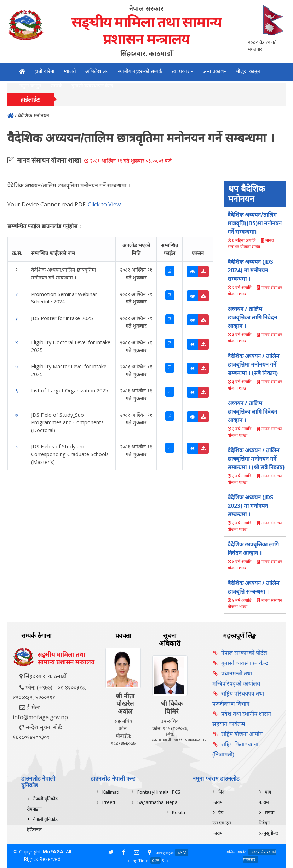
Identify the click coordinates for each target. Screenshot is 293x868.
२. (17, 294)
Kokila (179, 812)
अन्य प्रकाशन (215, 71)
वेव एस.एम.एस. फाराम (222, 823)
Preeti (109, 802)
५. (17, 366)
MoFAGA (53, 852)
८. (17, 446)
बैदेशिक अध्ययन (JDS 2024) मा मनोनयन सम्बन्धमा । (250, 270)
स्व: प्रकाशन (183, 71)
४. (17, 342)
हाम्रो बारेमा (44, 71)
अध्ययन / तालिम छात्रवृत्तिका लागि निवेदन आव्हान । (252, 317)
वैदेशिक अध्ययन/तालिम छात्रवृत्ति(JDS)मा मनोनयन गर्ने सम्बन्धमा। (255, 223)
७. (17, 415)
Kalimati (111, 792)
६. (17, 390)
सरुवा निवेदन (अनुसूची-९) (268, 823)
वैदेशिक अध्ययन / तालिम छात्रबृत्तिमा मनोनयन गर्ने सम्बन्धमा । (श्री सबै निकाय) (256, 459)
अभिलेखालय (97, 71)
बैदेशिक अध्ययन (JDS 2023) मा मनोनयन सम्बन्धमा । (250, 506)
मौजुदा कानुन (248, 71)
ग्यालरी (70, 71)
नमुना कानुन (30, 86)
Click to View (104, 204)
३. (17, 318)
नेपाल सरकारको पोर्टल (244, 653)
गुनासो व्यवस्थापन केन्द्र (92, 86)
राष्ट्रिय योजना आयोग (242, 734)
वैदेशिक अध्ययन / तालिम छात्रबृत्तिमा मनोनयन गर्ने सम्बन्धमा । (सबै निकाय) (254, 364)
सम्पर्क (56, 86)
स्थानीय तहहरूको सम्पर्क (140, 71)
